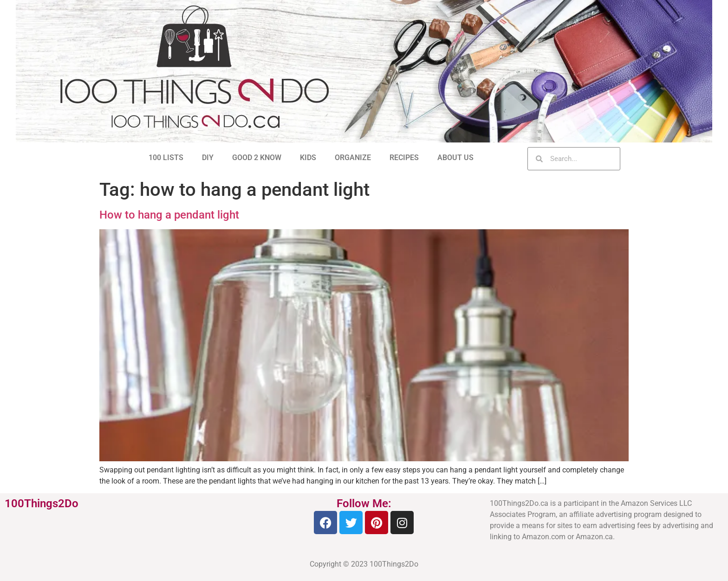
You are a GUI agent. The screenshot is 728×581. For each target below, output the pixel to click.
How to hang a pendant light (169, 215)
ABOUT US (455, 158)
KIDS (308, 158)
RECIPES (404, 158)
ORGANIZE (353, 158)
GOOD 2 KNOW (257, 158)
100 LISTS (166, 158)
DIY (208, 158)
